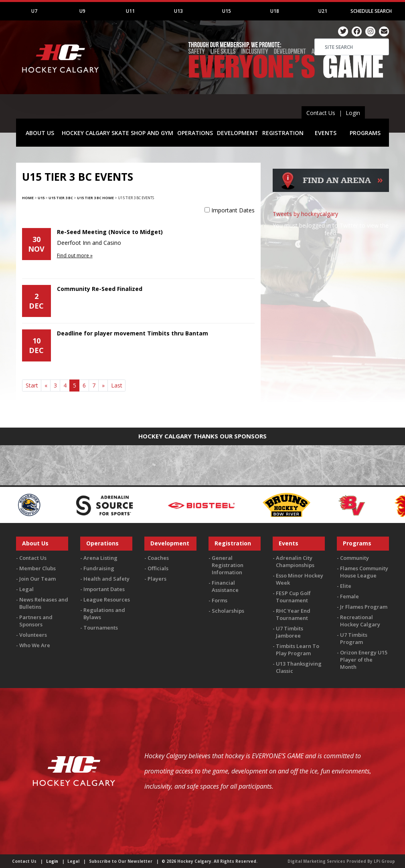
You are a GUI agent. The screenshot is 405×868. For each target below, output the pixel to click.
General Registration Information (228, 565)
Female (349, 596)
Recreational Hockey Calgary (360, 621)
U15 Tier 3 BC (61, 198)
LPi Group (384, 861)
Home (28, 198)
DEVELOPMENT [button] (238, 133)
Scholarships (228, 611)
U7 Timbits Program (354, 638)
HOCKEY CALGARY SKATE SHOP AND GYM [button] (117, 133)
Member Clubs (37, 568)
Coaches (158, 558)
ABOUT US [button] (40, 133)
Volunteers (33, 635)
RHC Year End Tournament (293, 614)
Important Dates (233, 210)
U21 (323, 11)
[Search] (352, 47)
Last (117, 385)
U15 (227, 11)
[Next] (103, 386)
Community (354, 558)
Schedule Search (371, 11)
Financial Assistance (225, 586)
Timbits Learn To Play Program (298, 650)
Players (157, 579)
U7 (34, 11)
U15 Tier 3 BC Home (95, 198)
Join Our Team (37, 579)
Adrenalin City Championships (295, 561)
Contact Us (321, 113)
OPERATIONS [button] (195, 133)
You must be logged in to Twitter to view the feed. (331, 229)
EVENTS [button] (326, 133)
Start (32, 385)
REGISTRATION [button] (283, 133)
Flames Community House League (364, 572)
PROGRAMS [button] (365, 133)
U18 (275, 11)
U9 (82, 11)
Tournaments (101, 628)
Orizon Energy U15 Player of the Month (364, 660)
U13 (178, 11)
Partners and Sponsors (36, 621)
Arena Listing (100, 558)
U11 (130, 11)
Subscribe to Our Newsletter (121, 861)
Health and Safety (106, 579)
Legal (26, 589)
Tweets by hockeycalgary (305, 214)
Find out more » (75, 255)
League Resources (107, 600)
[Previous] (46, 386)
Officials (158, 568)
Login (353, 113)
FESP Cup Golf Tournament (293, 597)
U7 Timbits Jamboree (290, 632)
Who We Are (35, 645)
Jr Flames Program (364, 607)
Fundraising (99, 568)
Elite (346, 586)
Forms (220, 600)
